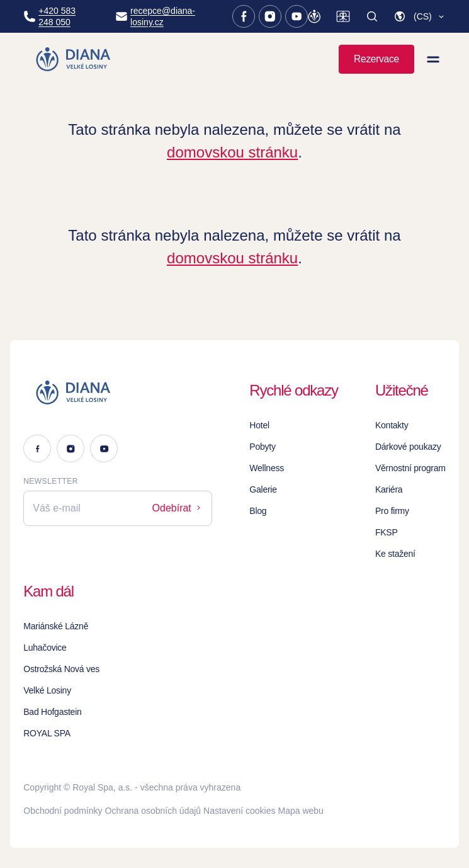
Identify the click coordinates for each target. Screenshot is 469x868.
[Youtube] (297, 16)
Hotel (259, 425)
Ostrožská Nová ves (61, 669)
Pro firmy (392, 511)
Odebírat (178, 508)
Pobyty (262, 447)
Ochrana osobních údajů (153, 811)
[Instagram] (270, 16)
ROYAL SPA (47, 733)
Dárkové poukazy (408, 447)
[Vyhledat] (372, 16)
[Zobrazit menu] (433, 59)
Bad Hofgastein (52, 712)
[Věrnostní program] (314, 16)
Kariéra (389, 489)
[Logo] (118, 392)
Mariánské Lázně (56, 626)
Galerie (263, 489)
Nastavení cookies (239, 811)
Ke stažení (395, 554)
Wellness (267, 468)
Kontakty (392, 425)
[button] (420, 16)
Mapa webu (301, 811)
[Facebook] (244, 16)
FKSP (387, 532)
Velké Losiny (47, 690)
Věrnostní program (410, 468)
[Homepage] (75, 59)
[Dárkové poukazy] (343, 16)
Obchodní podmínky (63, 811)
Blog (258, 511)
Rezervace (376, 59)
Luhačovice (45, 648)
